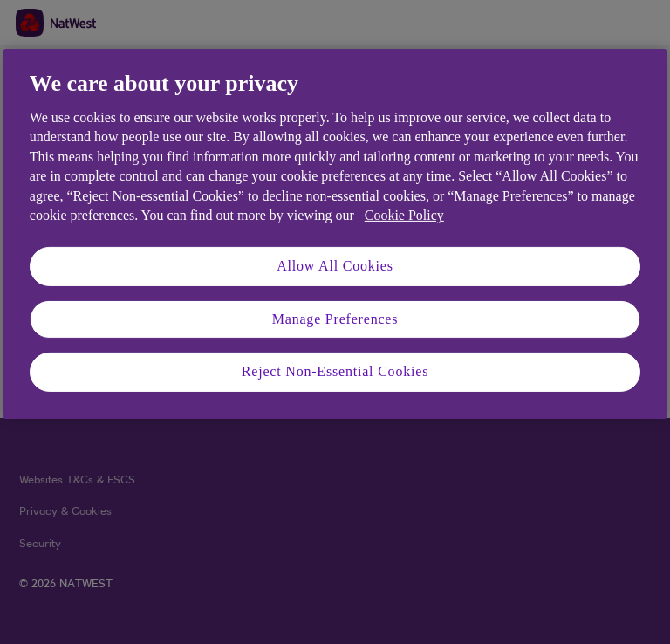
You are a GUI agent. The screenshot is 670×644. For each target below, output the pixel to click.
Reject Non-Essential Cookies (335, 371)
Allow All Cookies (335, 266)
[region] (335, 234)
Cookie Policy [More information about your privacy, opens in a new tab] (404, 215)
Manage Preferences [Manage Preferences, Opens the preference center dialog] (335, 319)
